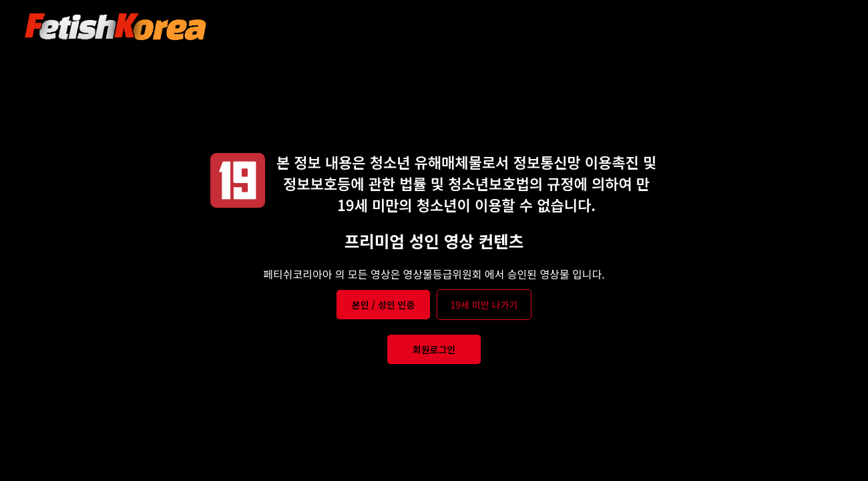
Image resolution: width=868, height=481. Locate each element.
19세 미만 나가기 (484, 305)
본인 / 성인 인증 (384, 305)
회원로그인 (434, 349)
